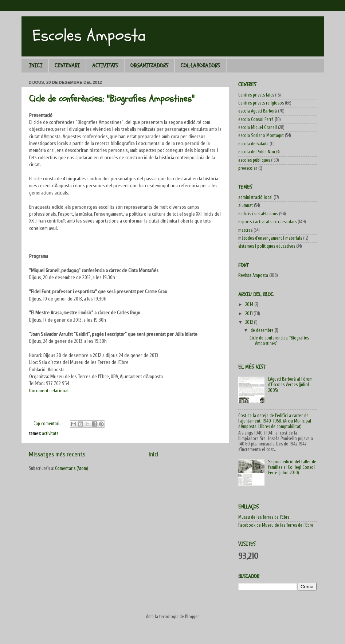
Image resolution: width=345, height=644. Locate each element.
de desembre (263, 330)
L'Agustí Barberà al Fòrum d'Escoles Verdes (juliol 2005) (290, 385)
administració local (255, 197)
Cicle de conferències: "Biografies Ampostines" (112, 99)
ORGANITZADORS (149, 66)
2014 (250, 305)
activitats (50, 433)
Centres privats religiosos (261, 103)
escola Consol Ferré (256, 119)
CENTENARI (67, 66)
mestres (245, 230)
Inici (154, 454)
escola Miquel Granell (258, 127)
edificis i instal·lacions (258, 214)
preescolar (248, 168)
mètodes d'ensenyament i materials (270, 238)
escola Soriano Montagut (261, 136)
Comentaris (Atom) (72, 468)
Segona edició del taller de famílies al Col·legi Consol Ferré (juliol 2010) (292, 467)
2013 (249, 314)
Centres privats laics (256, 95)
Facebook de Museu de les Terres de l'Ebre (276, 525)
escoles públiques (254, 160)
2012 (250, 322)
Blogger (192, 617)
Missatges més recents (57, 454)
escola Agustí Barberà (258, 111)
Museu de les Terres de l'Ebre (264, 517)
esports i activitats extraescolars (267, 222)
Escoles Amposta (89, 36)
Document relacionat (49, 391)
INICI (36, 66)
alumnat (246, 205)
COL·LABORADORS (200, 66)
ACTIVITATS (105, 66)
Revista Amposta (253, 275)
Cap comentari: (47, 424)
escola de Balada (253, 144)
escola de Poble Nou (257, 152)
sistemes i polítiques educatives (267, 246)
